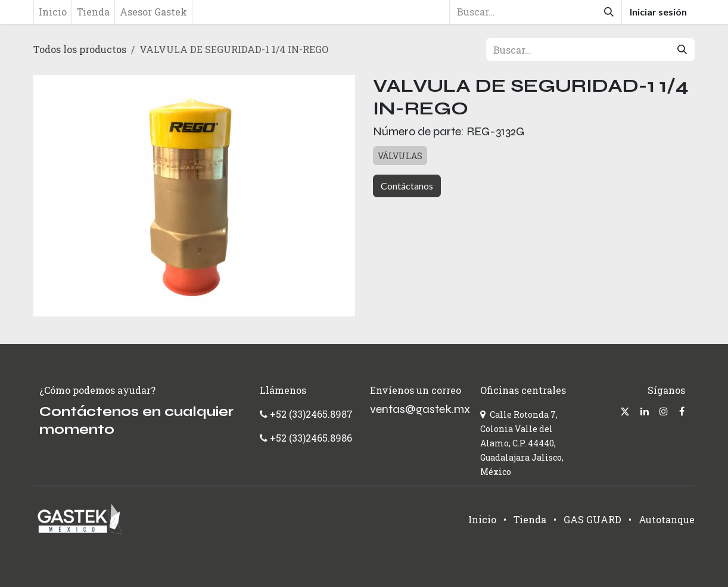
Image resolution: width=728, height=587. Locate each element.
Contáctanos (407, 186)
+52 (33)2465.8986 (311, 438)
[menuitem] (53, 12)
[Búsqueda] (609, 12)
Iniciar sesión (658, 12)
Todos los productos (80, 49)
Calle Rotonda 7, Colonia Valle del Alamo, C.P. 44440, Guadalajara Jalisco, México (522, 443)
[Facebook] (682, 411)
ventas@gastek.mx (420, 409)
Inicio (482, 519)
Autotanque (667, 519)
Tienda (530, 519)
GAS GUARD (592, 519)
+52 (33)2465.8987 (310, 414)
